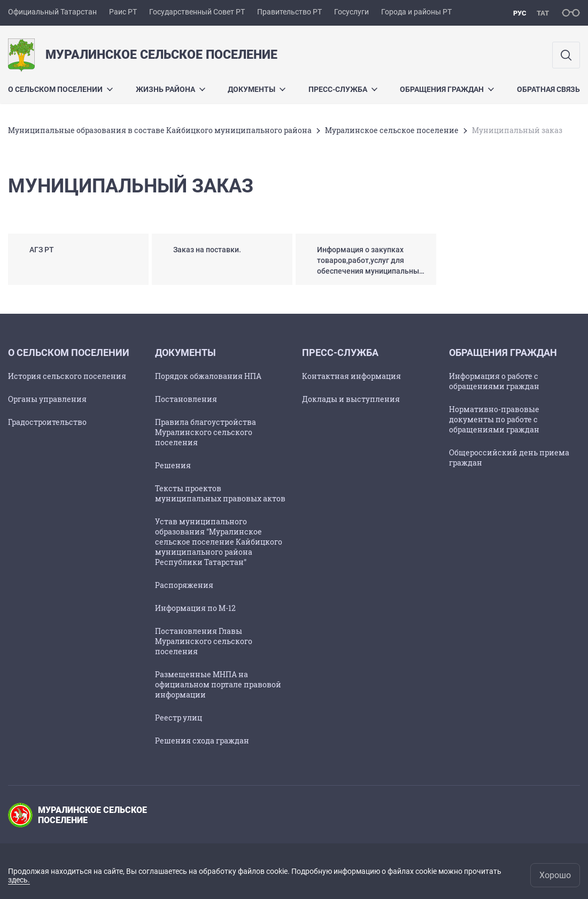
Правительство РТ (289, 12)
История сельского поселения (67, 376)
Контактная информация (351, 376)
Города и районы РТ (416, 12)
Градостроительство (47, 422)
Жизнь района (171, 89)
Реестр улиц (179, 718)
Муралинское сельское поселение (392, 130)
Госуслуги (351, 12)
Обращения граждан (447, 89)
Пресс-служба (343, 89)
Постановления (186, 399)
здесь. (19, 880)
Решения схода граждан (202, 741)
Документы (257, 89)
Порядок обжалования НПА (208, 376)
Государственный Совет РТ (197, 12)
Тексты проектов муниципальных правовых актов (220, 493)
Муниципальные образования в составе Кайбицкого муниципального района (160, 130)
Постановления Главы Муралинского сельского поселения (204, 641)
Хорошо (555, 875)
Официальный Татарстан (52, 12)
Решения (173, 465)
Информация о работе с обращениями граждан (494, 381)
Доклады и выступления (351, 399)
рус (520, 13)
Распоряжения (184, 585)
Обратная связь (548, 89)
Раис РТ (123, 12)
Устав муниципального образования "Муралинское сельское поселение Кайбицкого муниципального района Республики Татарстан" (219, 542)
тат (543, 13)
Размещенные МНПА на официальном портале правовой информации (218, 684)
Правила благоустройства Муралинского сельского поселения (206, 432)
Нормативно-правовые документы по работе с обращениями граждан (494, 419)
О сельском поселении (60, 89)
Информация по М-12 (195, 608)
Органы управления (47, 399)
